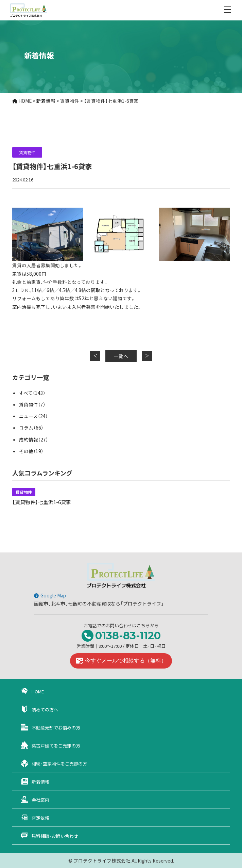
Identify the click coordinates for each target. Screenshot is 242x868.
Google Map (53, 595)
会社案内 (40, 800)
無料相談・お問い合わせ (55, 836)
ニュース (33, 416)
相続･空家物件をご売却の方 (59, 764)
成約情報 (34, 439)
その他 (31, 451)
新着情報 (40, 782)
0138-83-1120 (128, 636)
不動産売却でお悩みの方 (56, 728)
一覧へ (121, 356)
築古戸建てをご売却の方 (56, 746)
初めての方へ (45, 710)
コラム (31, 428)
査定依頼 (40, 818)
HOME (38, 692)
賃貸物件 (27, 152)
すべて (32, 393)
